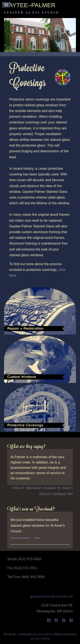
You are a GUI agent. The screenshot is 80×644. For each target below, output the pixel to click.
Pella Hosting (42, 639)
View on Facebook (20, 538)
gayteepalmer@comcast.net (51, 596)
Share (37, 538)
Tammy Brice (45, 634)
